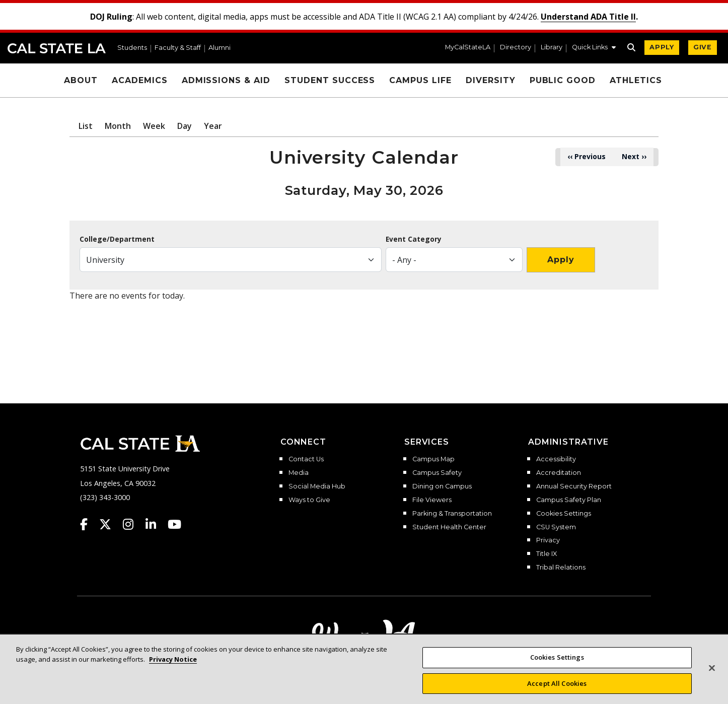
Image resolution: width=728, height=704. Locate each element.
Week (154, 126)
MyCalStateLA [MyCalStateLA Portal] (468, 48)
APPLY (662, 47)
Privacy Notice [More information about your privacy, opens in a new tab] (173, 673)
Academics (140, 80)
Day (185, 126)
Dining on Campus (442, 486)
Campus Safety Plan (569, 500)
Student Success (330, 80)
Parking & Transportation (452, 514)
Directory (516, 48)
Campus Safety (437, 473)
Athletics (636, 80)
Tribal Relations (561, 568)
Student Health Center (449, 527)
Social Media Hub (317, 486)
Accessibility (556, 459)
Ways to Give (309, 500)
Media (299, 473)
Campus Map (433, 459)
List (86, 126)
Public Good (563, 80)
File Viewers (432, 500)
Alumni (220, 48)
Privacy (548, 540)
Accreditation (559, 473)
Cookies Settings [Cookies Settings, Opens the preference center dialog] (557, 671)
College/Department (117, 239)
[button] (594, 48)
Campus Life (420, 80)
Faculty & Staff (178, 48)
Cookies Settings (564, 514)
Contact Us (306, 459)
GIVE (703, 47)
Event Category (414, 239)
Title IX (547, 554)
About (81, 80)
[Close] (712, 682)
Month (118, 126)
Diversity (491, 80)
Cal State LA (57, 48)
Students (132, 48)
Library (552, 48)
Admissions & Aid (226, 80)
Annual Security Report (574, 486)
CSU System (556, 527)
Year (213, 126)
